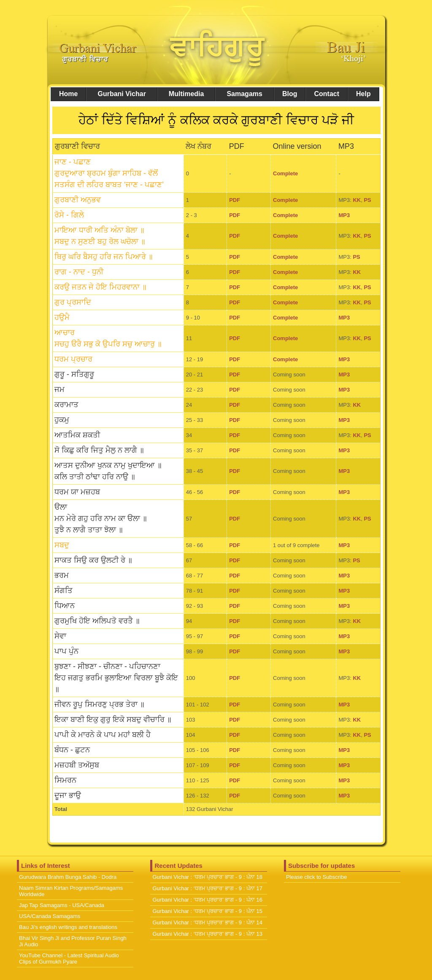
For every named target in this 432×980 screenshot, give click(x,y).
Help (363, 94)
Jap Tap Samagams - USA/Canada (62, 905)
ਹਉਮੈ (62, 317)
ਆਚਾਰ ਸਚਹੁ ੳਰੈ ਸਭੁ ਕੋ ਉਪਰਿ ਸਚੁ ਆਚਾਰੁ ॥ (108, 338)
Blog (290, 94)
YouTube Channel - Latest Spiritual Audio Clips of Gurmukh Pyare (69, 959)
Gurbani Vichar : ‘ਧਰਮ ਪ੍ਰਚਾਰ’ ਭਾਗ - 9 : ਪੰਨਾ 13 (207, 934)
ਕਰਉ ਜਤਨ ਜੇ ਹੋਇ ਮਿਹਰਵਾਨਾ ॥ (101, 287)
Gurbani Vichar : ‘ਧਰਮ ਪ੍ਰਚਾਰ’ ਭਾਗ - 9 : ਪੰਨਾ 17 (207, 888)
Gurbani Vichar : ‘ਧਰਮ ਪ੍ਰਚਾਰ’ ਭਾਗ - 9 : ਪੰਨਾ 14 (207, 922)
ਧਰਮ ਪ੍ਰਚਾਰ (73, 359)
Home (68, 94)
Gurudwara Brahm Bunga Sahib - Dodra (68, 877)
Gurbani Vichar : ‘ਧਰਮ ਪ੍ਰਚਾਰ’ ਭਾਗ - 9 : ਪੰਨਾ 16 (207, 900)
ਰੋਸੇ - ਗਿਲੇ (69, 215)
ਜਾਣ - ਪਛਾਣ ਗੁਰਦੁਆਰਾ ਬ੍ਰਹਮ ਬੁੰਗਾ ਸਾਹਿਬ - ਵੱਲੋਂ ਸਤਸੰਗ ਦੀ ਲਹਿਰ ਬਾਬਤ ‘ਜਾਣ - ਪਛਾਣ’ (109, 173)
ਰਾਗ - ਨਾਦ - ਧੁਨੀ (79, 272)
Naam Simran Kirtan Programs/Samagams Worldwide (71, 891)
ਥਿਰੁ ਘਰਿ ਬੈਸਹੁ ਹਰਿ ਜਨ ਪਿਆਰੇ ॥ (104, 257)
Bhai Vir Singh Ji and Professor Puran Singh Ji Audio (73, 941)
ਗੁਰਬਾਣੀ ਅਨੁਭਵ (78, 200)
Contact (327, 94)
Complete (285, 173)
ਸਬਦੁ (62, 545)
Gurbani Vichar (121, 94)
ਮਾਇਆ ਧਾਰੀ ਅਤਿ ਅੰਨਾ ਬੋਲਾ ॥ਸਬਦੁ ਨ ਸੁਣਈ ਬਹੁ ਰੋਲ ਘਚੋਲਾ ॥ (100, 236)
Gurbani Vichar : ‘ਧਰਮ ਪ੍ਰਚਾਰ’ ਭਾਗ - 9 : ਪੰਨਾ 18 (207, 877)
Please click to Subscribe (317, 877)
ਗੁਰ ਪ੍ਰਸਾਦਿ (73, 302)
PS (367, 200)
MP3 (344, 215)
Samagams (244, 94)
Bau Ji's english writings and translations (68, 927)
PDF (235, 200)
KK (357, 200)
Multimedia (186, 94)
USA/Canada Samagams (50, 916)
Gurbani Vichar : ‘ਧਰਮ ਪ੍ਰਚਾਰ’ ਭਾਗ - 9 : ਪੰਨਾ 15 (207, 911)
